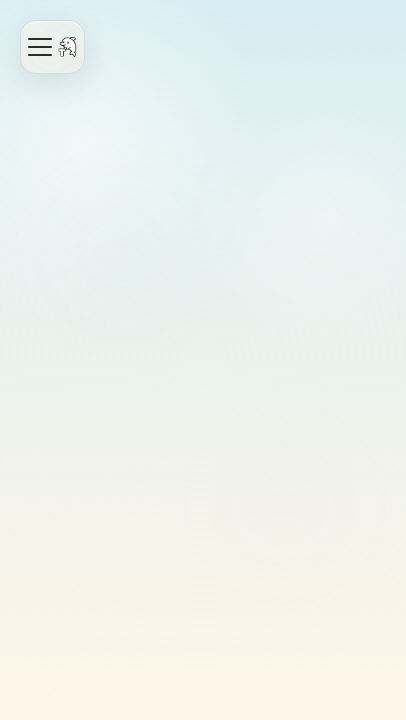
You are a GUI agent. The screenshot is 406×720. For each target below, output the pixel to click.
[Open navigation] (52, 47)
